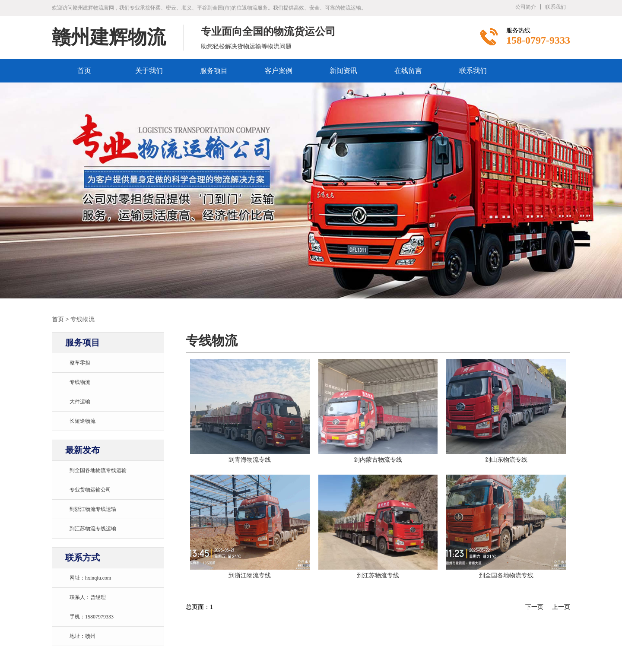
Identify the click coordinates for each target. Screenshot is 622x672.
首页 (84, 71)
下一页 (534, 607)
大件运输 (80, 402)
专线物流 (83, 319)
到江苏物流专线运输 (93, 529)
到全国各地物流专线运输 (98, 470)
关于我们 (149, 71)
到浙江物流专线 (250, 575)
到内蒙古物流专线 (378, 460)
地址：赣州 (83, 636)
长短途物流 (83, 421)
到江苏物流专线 (378, 575)
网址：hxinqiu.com (90, 578)
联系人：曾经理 (88, 597)
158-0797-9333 (538, 40)
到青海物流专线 (250, 460)
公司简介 (526, 7)
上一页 (561, 607)
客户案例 (279, 71)
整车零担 (80, 363)
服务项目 (214, 71)
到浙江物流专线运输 (93, 509)
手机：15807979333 (92, 617)
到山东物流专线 (506, 460)
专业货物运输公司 (90, 490)
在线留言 (408, 71)
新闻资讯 (343, 71)
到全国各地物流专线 (506, 575)
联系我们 (555, 7)
